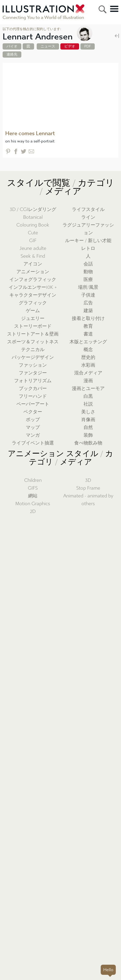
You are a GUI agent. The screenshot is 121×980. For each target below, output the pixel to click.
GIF (33, 241)
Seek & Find (33, 256)
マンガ (33, 435)
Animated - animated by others (88, 500)
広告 (88, 303)
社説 (88, 404)
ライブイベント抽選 (33, 443)
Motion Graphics (33, 504)
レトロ (88, 248)
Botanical (33, 217)
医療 (88, 280)
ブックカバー (33, 389)
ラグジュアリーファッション (88, 229)
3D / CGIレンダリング (33, 210)
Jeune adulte (33, 248)
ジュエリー (33, 318)
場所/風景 (88, 287)
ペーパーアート (33, 404)
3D (88, 480)
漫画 (88, 381)
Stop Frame (88, 488)
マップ (33, 427)
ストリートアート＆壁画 (33, 334)
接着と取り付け (88, 318)
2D (33, 512)
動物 (88, 272)
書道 (88, 334)
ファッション (33, 365)
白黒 (88, 396)
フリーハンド (33, 396)
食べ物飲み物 (88, 443)
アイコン (33, 264)
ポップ (33, 420)
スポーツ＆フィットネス (33, 342)
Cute (33, 233)
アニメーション (33, 272)
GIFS (33, 488)
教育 (88, 326)
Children (33, 480)
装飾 (88, 435)
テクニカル (33, 350)
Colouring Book (33, 225)
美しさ (88, 412)
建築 (88, 311)
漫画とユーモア (88, 389)
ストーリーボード (33, 326)
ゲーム (33, 311)
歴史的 (88, 357)
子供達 (88, 295)
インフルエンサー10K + (33, 287)
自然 (88, 427)
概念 (88, 350)
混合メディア (88, 373)
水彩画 (88, 365)
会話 (88, 264)
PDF (88, 46)
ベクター (33, 412)
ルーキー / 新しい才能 (88, 241)
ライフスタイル (88, 210)
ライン (88, 217)
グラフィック (33, 303)
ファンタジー (33, 373)
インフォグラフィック (33, 280)
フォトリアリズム (33, 381)
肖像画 (88, 420)
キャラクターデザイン (33, 295)
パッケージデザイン (33, 357)
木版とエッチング (88, 342)
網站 (33, 496)
